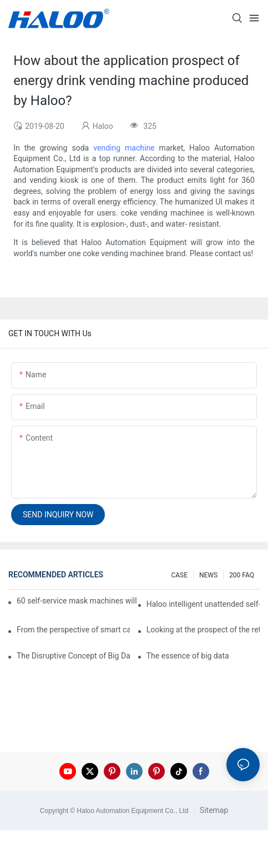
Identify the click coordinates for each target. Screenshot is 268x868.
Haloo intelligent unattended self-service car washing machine (203, 604)
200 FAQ (242, 575)
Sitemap (213, 810)
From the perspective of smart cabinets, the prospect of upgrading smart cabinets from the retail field (73, 630)
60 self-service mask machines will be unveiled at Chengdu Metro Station (77, 601)
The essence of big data (188, 656)
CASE (179, 575)
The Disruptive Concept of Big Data (73, 656)
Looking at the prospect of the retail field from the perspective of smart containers (203, 630)
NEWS (208, 575)
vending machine (124, 148)
